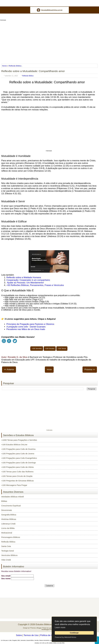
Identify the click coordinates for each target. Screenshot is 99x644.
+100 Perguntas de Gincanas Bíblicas (17, 481)
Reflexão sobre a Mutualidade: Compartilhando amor (33, 71)
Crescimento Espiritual (11, 506)
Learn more (60, 627)
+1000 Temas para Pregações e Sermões (19, 440)
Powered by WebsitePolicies (65, 637)
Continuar (74, 633)
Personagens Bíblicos (11, 537)
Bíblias (4, 501)
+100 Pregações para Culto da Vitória (17, 467)
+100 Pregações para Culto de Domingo (19, 463)
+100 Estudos (50, 349)
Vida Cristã (6, 560)
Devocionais (7, 510)
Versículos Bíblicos (9, 555)
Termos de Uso (31, 635)
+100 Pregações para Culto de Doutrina (18, 449)
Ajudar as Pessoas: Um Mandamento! (25, 283)
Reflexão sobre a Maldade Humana (24, 277)
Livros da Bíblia (8, 528)
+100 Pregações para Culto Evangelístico (19, 458)
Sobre (19, 635)
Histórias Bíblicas (9, 519)
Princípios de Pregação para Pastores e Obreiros (30, 324)
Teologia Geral (8, 551)
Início (49, 370)
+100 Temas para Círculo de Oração (17, 476)
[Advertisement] (49, 41)
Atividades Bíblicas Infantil (13, 497)
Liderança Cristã (8, 524)
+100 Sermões (37, 349)
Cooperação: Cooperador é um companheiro (28, 280)
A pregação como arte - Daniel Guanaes (26, 327)
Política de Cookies (49, 635)
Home (5, 66)
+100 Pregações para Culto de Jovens (18, 454)
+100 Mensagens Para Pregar (14, 485)
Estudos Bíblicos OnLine (48, 624)
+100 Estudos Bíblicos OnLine (14, 445)
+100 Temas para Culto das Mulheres (17, 472)
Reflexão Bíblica (15, 66)
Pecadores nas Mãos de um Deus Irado (26, 329)
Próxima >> (90, 370)
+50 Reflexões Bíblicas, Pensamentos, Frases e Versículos (35, 285)
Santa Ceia (6, 546)
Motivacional (7, 533)
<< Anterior (9, 370)
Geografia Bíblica (9, 515)
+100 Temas (62, 349)
